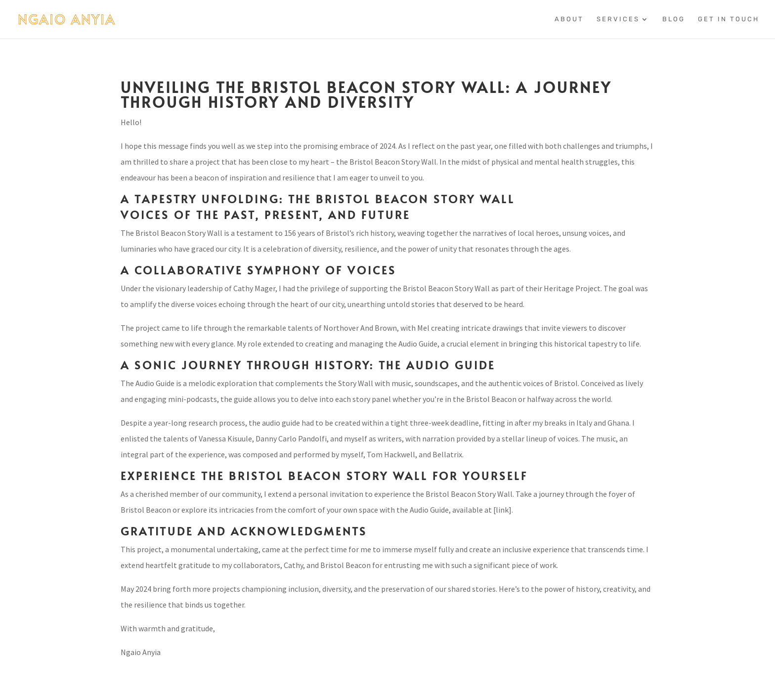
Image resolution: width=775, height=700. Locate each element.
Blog (674, 19)
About (569, 19)
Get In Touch (729, 19)
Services (618, 19)
